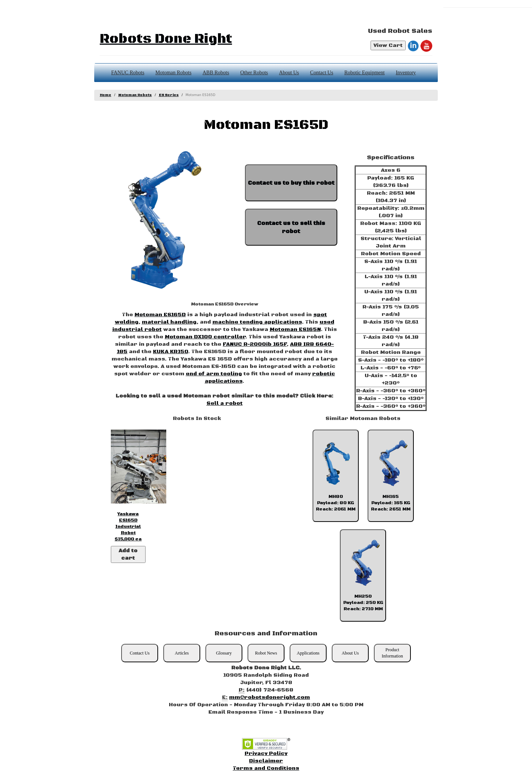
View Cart (388, 45)
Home (105, 95)
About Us (289, 73)
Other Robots (254, 73)
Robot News (266, 653)
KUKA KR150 (170, 352)
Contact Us (322, 73)
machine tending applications (257, 322)
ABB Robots (216, 73)
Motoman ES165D (160, 315)
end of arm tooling (214, 374)
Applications (308, 653)
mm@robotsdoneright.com (270, 697)
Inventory (406, 73)
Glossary (224, 653)
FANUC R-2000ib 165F (255, 344)
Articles (182, 653)
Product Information (392, 653)
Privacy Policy (266, 754)
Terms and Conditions (266, 768)
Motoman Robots (174, 73)
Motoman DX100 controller (205, 337)
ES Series (169, 95)
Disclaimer (266, 761)
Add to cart (128, 554)
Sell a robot (225, 403)
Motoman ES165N (295, 329)
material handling (169, 322)
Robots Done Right (166, 39)
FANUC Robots (128, 73)
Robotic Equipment (364, 73)
